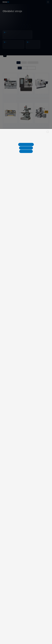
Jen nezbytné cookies (26, 144)
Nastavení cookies (26, 148)
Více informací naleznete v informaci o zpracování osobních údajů (26, 141)
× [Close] (48, 132)
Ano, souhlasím (26, 151)
